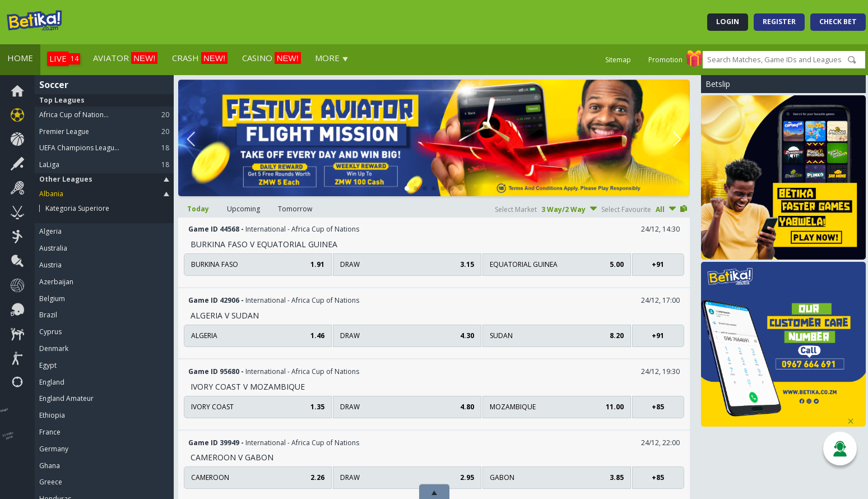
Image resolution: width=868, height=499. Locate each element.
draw (407, 264)
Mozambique (557, 407)
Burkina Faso (258, 264)
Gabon (557, 477)
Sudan (557, 336)
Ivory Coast (258, 407)
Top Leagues (62, 100)
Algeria (258, 336)
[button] (407, 188)
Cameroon (258, 477)
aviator (125, 58)
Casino (271, 58)
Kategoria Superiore (77, 209)
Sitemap (618, 60)
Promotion (665, 60)
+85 (658, 407)
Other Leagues (104, 179)
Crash (200, 58)
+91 (658, 264)
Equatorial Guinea (557, 264)
